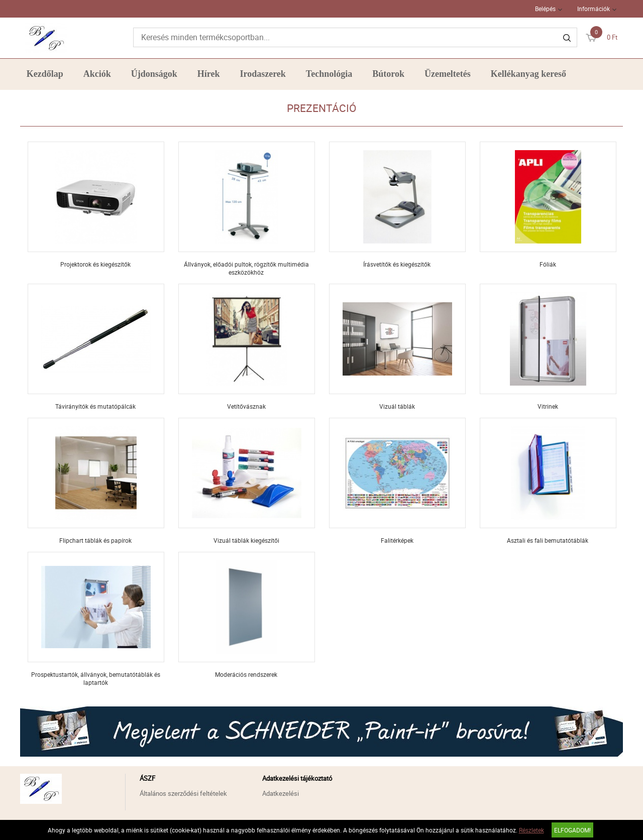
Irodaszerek (263, 74)
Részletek (531, 830)
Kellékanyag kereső (528, 74)
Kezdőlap (45, 74)
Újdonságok (154, 74)
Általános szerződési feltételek (183, 793)
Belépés (545, 9)
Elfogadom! (572, 830)
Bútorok (388, 74)
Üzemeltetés (448, 74)
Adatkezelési (281, 793)
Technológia (329, 74)
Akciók (97, 74)
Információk (594, 9)
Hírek (209, 74)
